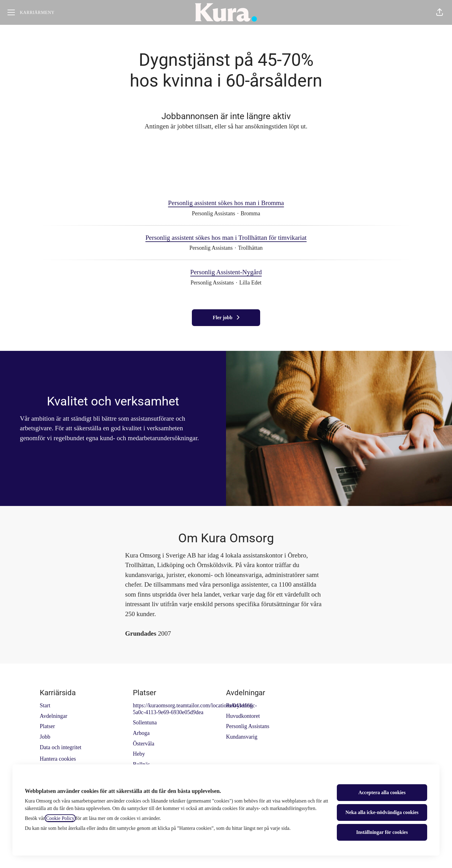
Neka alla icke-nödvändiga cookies (382, 812)
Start (45, 705)
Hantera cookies (58, 759)
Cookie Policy (60, 818)
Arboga (141, 733)
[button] (440, 12)
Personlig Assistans (248, 726)
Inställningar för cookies (382, 832)
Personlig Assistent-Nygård (226, 272)
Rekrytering (239, 705)
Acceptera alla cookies (382, 792)
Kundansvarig (242, 737)
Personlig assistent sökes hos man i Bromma (226, 203)
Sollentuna (145, 723)
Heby (139, 754)
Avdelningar (54, 716)
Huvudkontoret (243, 716)
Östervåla (144, 744)
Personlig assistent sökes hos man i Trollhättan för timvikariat (226, 238)
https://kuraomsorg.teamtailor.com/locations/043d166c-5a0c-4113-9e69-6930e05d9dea (195, 709)
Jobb (45, 737)
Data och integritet (61, 747)
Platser (47, 726)
